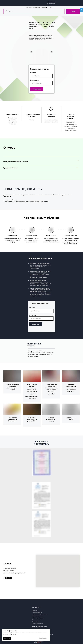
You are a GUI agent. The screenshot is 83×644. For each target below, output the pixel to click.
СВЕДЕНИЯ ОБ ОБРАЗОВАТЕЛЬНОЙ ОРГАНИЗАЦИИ (36, 7)
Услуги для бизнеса (36, 622)
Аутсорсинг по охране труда (37, 612)
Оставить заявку (37, 89)
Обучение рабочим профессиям (38, 623)
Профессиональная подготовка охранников (40, 614)
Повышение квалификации (37, 620)
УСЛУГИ (51, 7)
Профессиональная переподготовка (39, 618)
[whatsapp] (5, 578)
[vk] (8, 578)
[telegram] (11, 578)
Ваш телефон (34, 80)
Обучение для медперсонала (37, 616)
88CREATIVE (39, 642)
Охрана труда (35, 610)
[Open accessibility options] (81, 10)
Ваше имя (33, 73)
